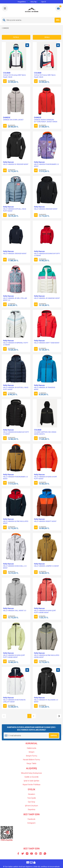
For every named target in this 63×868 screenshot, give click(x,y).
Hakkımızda (32, 748)
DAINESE (7, 118)
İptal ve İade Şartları (31, 781)
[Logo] (32, 10)
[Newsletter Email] (31, 736)
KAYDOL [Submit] (54, 736)
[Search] (31, 20)
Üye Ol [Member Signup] (42, 2)
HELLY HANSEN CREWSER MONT (46, 209)
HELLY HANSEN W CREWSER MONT (16, 164)
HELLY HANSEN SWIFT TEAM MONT (47, 343)
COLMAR (7, 73)
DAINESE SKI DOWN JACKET (13, 120)
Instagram (31, 823)
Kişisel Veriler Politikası (32, 785)
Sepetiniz (32, 809)
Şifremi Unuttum (31, 806)
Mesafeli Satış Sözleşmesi (31, 773)
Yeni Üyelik (32, 798)
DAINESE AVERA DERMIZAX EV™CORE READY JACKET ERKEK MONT (46, 122)
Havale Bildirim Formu (31, 760)
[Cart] (58, 8)
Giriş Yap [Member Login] (32, 2)
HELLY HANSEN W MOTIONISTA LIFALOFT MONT (14, 701)
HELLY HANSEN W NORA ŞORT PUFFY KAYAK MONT (45, 612)
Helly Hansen (8, 162)
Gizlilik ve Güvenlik (31, 777)
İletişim (32, 752)
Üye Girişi (31, 802)
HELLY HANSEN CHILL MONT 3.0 (15, 611)
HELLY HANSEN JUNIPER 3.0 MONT (46, 566)
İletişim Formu (32, 756)
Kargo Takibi (31, 763)
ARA (58, 20)
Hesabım (32, 794)
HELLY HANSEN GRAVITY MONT (45, 521)
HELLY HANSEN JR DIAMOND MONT (47, 298)
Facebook (31, 819)
